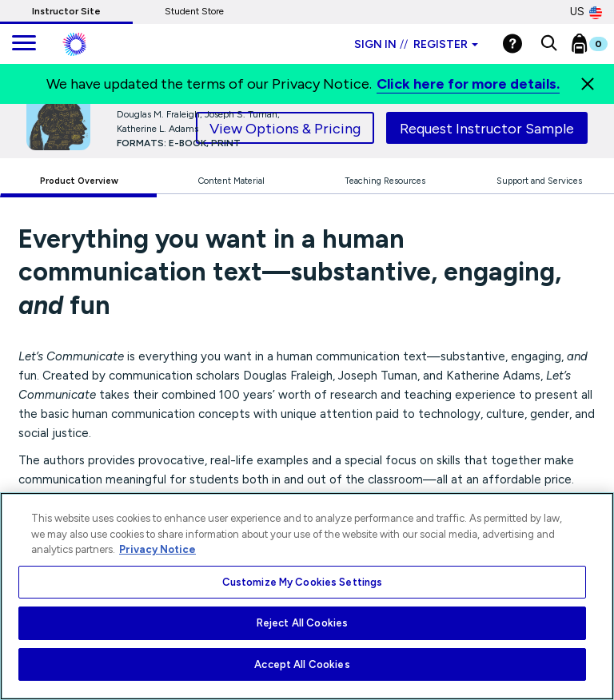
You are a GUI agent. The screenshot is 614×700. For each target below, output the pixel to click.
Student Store (194, 11)
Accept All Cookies (302, 664)
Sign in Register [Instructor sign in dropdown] (416, 44)
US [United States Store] (586, 12)
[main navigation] (24, 44)
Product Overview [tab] (79, 181)
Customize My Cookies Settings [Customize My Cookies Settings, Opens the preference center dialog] (303, 582)
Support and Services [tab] (539, 181)
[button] (549, 44)
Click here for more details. (468, 84)
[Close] (588, 84)
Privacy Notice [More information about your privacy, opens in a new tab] (157, 549)
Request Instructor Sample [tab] (487, 129)
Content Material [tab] (231, 181)
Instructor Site (66, 11)
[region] (307, 596)
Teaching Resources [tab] (385, 181)
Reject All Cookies (302, 623)
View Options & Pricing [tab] (285, 129)
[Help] (512, 44)
